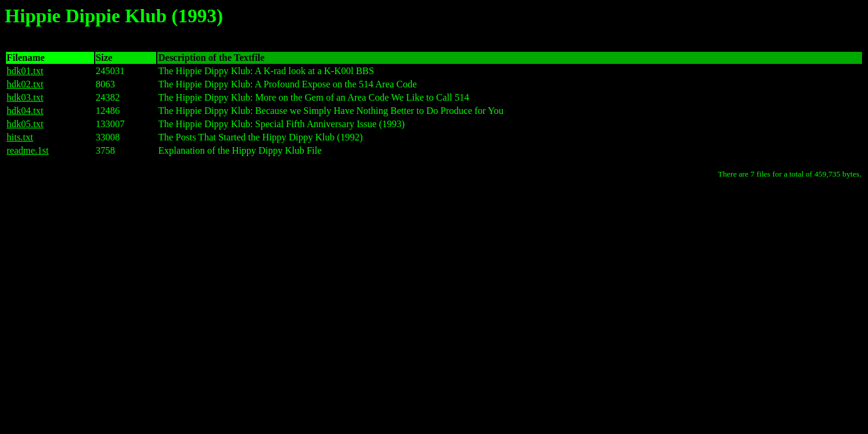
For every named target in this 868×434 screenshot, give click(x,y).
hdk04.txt (25, 111)
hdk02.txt (25, 84)
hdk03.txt (25, 97)
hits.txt (20, 137)
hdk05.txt (25, 124)
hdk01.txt (25, 71)
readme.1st (28, 150)
